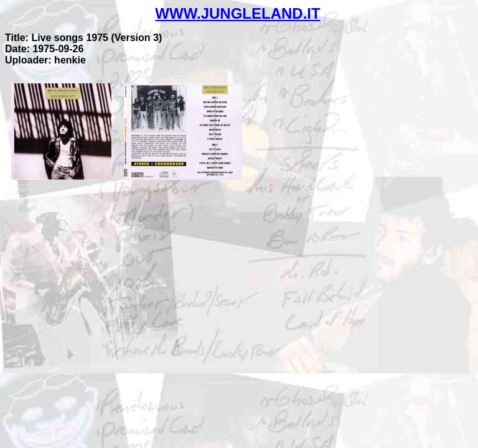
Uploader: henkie (45, 60)
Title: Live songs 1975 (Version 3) (83, 38)
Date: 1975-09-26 (44, 49)
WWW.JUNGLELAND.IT (237, 13)
